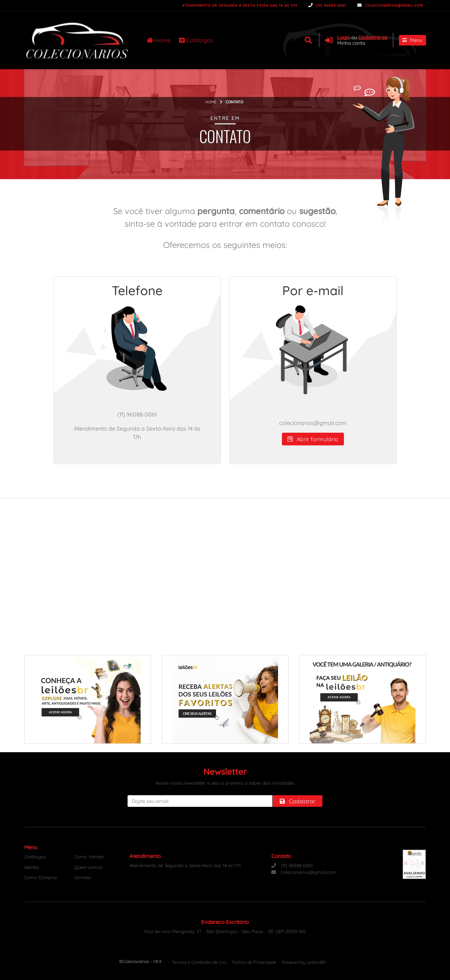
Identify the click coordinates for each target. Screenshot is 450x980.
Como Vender (89, 857)
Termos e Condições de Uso (199, 962)
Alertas (32, 867)
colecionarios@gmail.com (390, 5)
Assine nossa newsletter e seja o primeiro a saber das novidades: (225, 783)
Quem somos (88, 867)
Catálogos (196, 40)
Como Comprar (41, 877)
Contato (83, 877)
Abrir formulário (313, 439)
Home (159, 40)
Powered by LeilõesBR (304, 962)
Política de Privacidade (254, 962)
